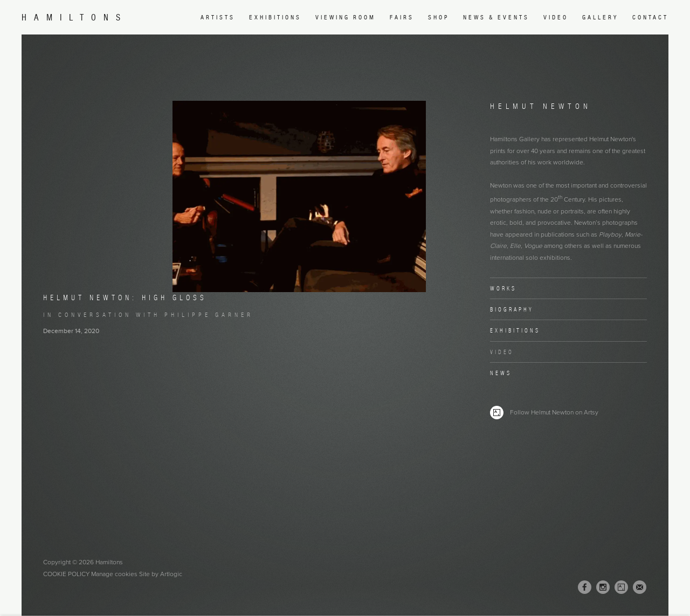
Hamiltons (75, 18)
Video (502, 352)
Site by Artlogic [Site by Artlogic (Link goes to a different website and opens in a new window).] (161, 574)
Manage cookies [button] (114, 574)
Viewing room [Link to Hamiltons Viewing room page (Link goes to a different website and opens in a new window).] (346, 17)
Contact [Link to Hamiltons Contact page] (650, 17)
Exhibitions (515, 330)
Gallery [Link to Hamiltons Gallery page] (600, 17)
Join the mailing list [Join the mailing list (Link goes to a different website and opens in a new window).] (640, 587)
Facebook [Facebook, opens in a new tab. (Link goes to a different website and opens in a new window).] (585, 587)
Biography (512, 309)
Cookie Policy (66, 574)
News (501, 373)
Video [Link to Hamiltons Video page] (556, 17)
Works (503, 288)
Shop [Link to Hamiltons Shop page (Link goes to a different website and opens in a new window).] (439, 17)
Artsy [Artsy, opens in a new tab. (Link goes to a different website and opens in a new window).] (621, 587)
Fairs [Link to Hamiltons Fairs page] (402, 17)
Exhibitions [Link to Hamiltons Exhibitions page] (275, 17)
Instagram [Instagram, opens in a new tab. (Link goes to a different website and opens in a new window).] (603, 587)
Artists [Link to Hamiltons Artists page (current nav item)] (218, 17)
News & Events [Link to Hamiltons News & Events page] (496, 17)
